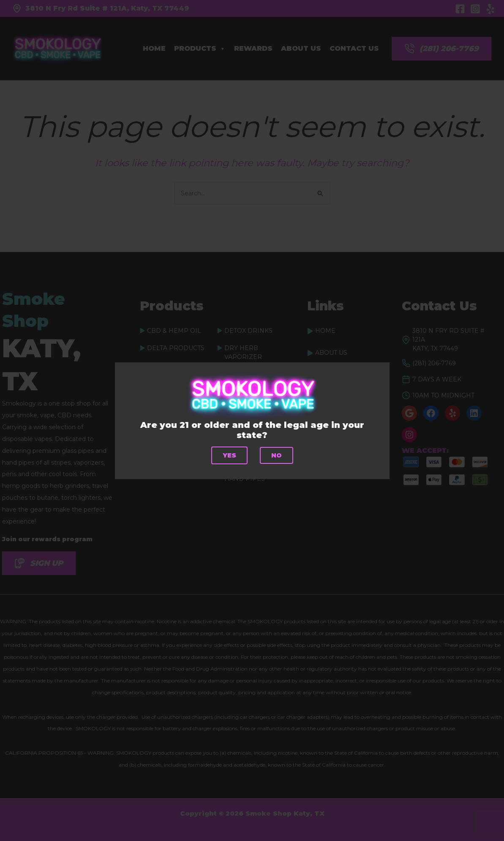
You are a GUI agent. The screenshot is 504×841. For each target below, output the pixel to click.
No (276, 455)
